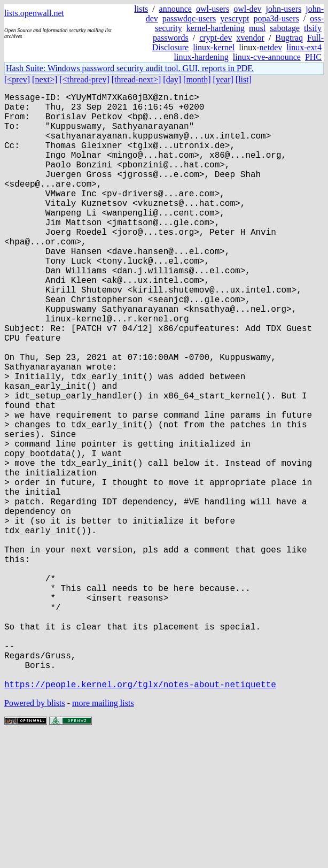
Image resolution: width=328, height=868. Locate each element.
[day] (172, 79)
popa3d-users (276, 18)
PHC (313, 57)
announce (175, 9)
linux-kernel (214, 47)
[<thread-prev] (84, 79)
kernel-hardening (216, 28)
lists (141, 9)
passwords (171, 38)
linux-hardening (201, 57)
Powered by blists (35, 836)
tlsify (313, 28)
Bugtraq (289, 38)
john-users (284, 9)
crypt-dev (216, 38)
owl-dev (247, 9)
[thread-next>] (136, 79)
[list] (244, 79)
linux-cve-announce (267, 57)
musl (257, 28)
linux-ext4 (304, 47)
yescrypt (235, 18)
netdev (271, 47)
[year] (223, 79)
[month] (197, 79)
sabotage (285, 28)
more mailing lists (103, 836)
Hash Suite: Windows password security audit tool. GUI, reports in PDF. (130, 68)
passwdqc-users (189, 18)
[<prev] (17, 79)
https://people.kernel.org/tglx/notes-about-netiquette (140, 817)
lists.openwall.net (34, 13)
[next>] (45, 79)
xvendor (250, 38)
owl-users (213, 9)
